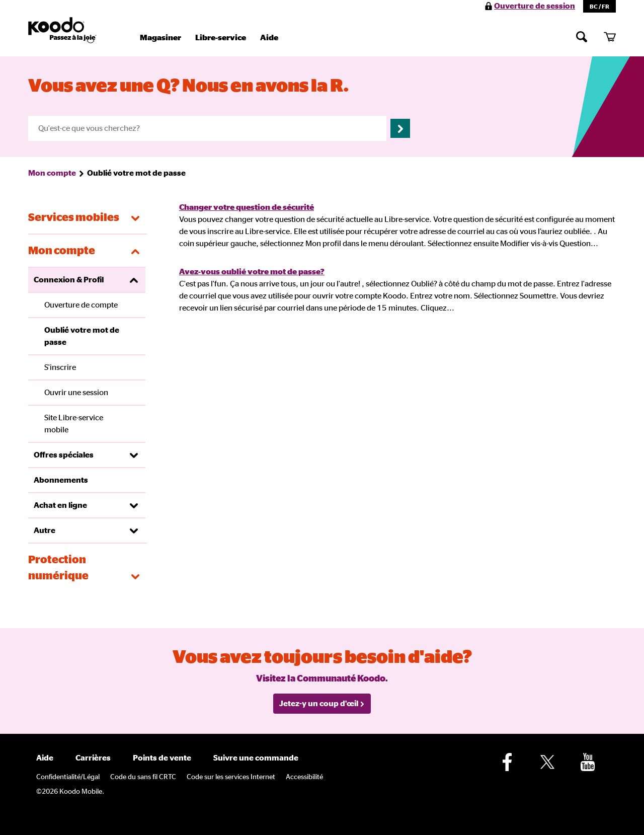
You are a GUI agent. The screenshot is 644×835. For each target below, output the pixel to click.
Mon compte (52, 173)
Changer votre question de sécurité (247, 207)
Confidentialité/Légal (68, 777)
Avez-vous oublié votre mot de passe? (252, 272)
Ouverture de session (535, 6)
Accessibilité (304, 777)
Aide (269, 38)
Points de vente (162, 758)
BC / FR (599, 7)
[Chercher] (582, 36)
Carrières (93, 758)
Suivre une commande (256, 758)
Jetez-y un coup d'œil (322, 704)
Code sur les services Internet (231, 777)
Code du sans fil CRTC (143, 777)
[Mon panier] (610, 36)
